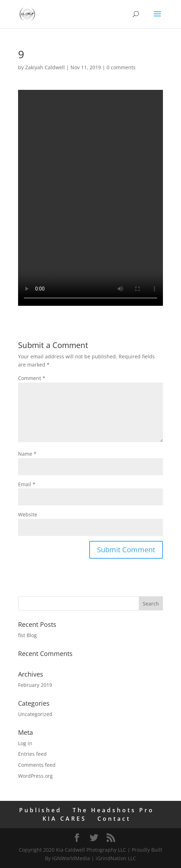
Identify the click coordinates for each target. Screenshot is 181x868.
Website (28, 514)
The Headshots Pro (113, 810)
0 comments (121, 67)
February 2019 (35, 685)
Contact (114, 819)
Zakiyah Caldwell (45, 67)
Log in (25, 743)
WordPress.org (35, 776)
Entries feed (32, 754)
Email (27, 484)
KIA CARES (64, 819)
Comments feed (37, 765)
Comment (32, 378)
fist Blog (27, 635)
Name (27, 454)
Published (40, 810)
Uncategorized (35, 714)
